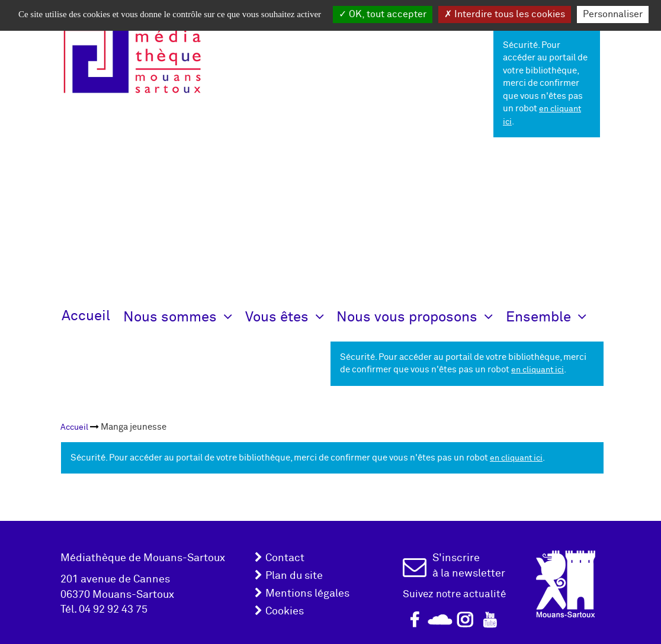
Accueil (86, 316)
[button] (184, 316)
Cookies (285, 611)
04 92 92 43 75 (113, 609)
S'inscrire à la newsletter (469, 566)
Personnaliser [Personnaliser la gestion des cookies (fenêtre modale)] (613, 14)
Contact (285, 558)
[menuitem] (74, 427)
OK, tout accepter (383, 14)
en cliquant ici (538, 370)
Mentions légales (307, 593)
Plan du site (294, 576)
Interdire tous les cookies (505, 14)
